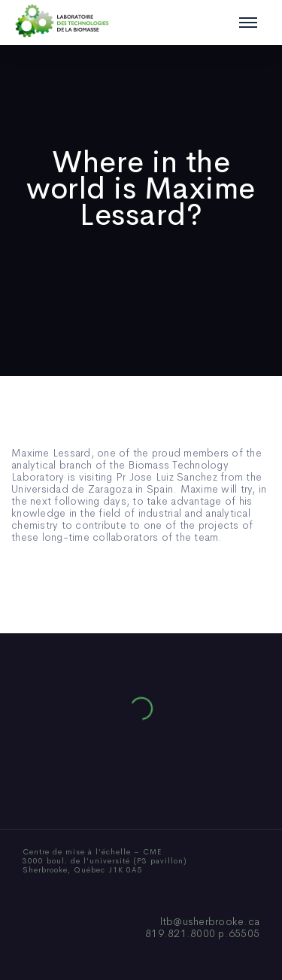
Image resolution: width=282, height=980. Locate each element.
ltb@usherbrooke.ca (210, 921)
